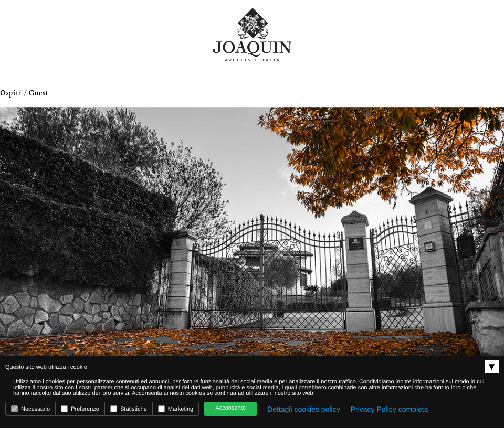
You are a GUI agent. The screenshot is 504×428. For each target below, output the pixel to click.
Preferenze (80, 409)
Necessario (30, 409)
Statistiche (129, 409)
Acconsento (230, 408)
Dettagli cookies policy (304, 409)
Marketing (176, 409)
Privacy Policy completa (390, 409)
